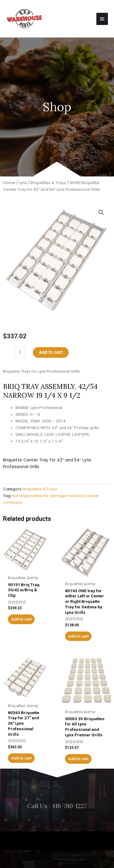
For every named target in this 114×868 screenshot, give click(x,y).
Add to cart (51, 352)
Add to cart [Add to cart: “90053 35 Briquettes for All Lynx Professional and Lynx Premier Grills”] (78, 759)
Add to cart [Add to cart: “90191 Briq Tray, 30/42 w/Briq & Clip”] (21, 619)
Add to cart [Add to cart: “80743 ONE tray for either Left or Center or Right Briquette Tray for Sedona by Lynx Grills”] (78, 636)
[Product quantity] (20, 352)
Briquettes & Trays (48, 183)
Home (9, 183)
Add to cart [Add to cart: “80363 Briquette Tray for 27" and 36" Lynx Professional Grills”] (21, 758)
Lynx (23, 183)
